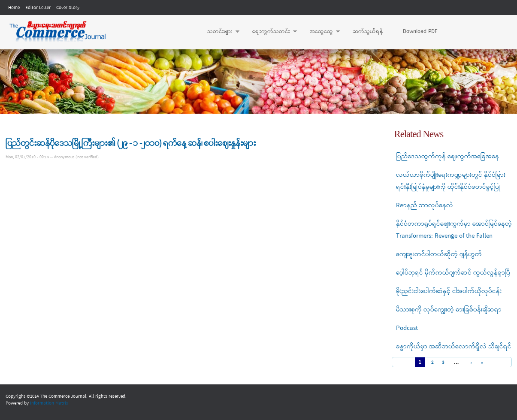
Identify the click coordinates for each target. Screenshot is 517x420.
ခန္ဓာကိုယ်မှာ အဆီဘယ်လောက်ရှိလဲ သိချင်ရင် (454, 347)
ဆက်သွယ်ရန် (368, 32)
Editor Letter (38, 8)
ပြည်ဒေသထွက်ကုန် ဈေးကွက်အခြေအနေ (447, 157)
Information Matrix (49, 403)
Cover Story (68, 8)
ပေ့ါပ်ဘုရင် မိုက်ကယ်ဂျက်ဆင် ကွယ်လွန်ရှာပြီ (453, 273)
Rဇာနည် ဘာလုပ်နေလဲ (425, 205)
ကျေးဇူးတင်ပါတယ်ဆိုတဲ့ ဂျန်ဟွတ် (439, 254)
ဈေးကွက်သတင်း (270, 32)
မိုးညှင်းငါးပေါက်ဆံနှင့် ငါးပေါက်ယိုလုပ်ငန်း (449, 291)
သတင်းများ (219, 32)
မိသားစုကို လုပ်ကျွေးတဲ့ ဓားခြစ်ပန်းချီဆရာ (449, 310)
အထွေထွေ (320, 32)
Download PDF (420, 32)
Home (14, 8)
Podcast (407, 328)
